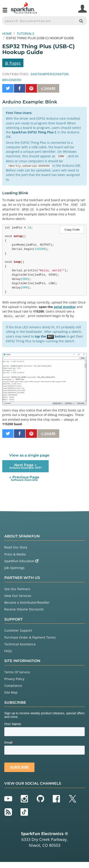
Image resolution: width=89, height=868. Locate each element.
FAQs (8, 651)
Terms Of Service (17, 672)
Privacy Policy (14, 679)
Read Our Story (16, 547)
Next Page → (25, 466)
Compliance (13, 686)
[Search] (81, 21)
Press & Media (15, 554)
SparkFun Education (21, 561)
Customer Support (18, 630)
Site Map (11, 692)
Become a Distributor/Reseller (27, 602)
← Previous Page (24, 478)
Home (7, 34)
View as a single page (29, 455)
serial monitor (65, 307)
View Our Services (18, 596)
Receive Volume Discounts (24, 609)
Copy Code (72, 230)
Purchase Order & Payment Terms (30, 637)
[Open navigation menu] (5, 12)
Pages (13, 63)
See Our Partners (17, 589)
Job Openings (14, 568)
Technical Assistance (20, 644)
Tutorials (25, 34)
